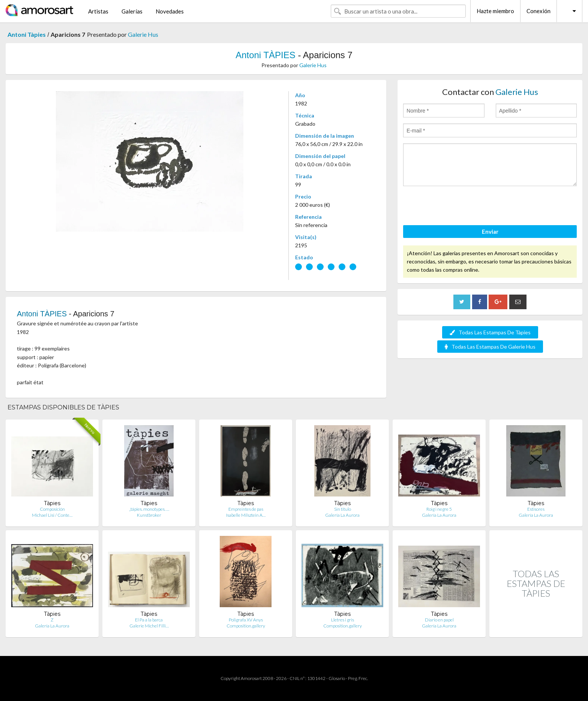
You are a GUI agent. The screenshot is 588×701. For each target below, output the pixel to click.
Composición (52, 509)
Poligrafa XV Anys (246, 620)
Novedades (170, 11)
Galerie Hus (143, 34)
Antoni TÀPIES (265, 55)
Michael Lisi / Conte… (52, 515)
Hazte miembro (495, 11)
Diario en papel (439, 620)
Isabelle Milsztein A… (246, 515)
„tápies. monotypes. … (149, 509)
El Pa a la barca (149, 620)
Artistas (98, 11)
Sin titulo (343, 509)
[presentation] (460, 207)
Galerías (132, 11)
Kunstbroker (149, 515)
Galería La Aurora (342, 515)
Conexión (538, 11)
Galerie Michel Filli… (149, 626)
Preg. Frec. (358, 678)
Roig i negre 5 (439, 509)
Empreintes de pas (246, 509)
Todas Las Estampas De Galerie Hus (490, 347)
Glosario (337, 678)
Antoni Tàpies (27, 34)
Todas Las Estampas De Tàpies (490, 332)
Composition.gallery (246, 626)
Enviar (490, 232)
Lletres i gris (343, 620)
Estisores (536, 509)
